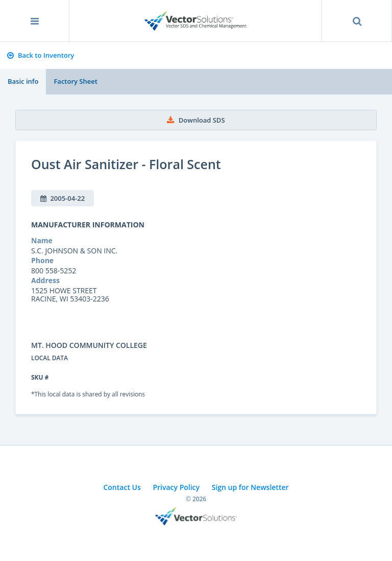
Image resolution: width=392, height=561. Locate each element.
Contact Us (122, 487)
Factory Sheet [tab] (75, 81)
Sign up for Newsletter (250, 487)
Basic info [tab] (23, 81)
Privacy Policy (176, 487)
